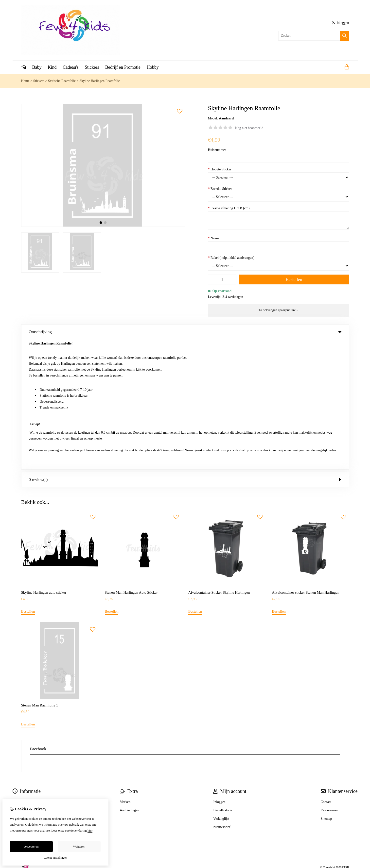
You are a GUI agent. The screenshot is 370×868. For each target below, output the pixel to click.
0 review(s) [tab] (185, 350)
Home (25, 81)
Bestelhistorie (223, 680)
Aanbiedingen (130, 680)
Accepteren (31, 846)
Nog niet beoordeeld (249, 128)
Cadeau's (71, 67)
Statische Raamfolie (62, 81)
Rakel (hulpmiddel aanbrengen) (231, 258)
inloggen (340, 23)
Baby (37, 67)
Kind (52, 67)
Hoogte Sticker (220, 169)
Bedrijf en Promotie (123, 67)
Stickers (92, 67)
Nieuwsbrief (222, 697)
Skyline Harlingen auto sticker (44, 463)
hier (90, 830)
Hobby (153, 67)
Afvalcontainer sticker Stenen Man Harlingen (306, 463)
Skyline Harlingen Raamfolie (100, 81)
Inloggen (219, 672)
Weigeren (79, 846)
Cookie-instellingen (56, 858)
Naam (213, 238)
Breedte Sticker (220, 189)
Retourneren (329, 680)
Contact (326, 672)
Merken (125, 672)
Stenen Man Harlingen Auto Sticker (131, 463)
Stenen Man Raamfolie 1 (40, 575)
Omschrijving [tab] (185, 332)
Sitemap (326, 689)
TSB (346, 737)
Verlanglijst (221, 689)
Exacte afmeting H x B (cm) (229, 208)
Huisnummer (217, 150)
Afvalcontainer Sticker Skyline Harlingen (219, 463)
